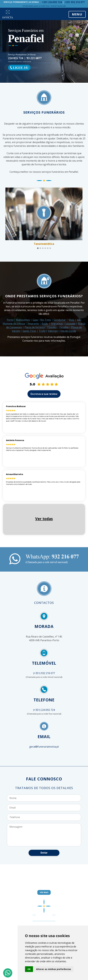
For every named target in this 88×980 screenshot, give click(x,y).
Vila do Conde (68, 331)
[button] (38, 248)
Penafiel (64, 327)
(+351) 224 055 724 (44, 710)
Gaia (35, 320)
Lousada (70, 324)
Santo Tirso (29, 331)
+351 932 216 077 (75, 2)
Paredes (52, 327)
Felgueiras (57, 324)
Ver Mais (44, 892)
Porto (10, 320)
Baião (45, 324)
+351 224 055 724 (52, 2)
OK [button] (29, 969)
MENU (77, 14)
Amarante (33, 324)
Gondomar (60, 320)
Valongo (53, 331)
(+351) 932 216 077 (44, 673)
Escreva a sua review (44, 394)
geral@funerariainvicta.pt (44, 747)
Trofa (42, 331)
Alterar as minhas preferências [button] (54, 969)
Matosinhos (23, 320)
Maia (71, 320)
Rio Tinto (46, 320)
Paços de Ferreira (35, 327)
